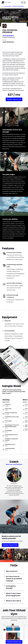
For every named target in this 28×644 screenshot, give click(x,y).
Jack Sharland (8, 36)
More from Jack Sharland (14, 464)
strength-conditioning (18, 6)
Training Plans (7, 6)
